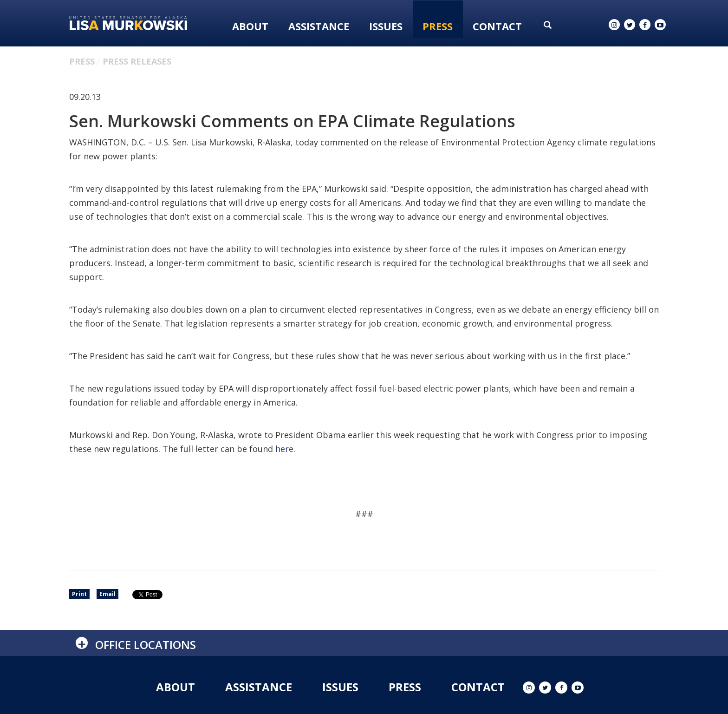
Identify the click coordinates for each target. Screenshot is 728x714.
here (284, 449)
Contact (497, 26)
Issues (386, 26)
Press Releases (137, 61)
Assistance (319, 26)
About (250, 26)
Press (438, 26)
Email (107, 594)
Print (79, 594)
